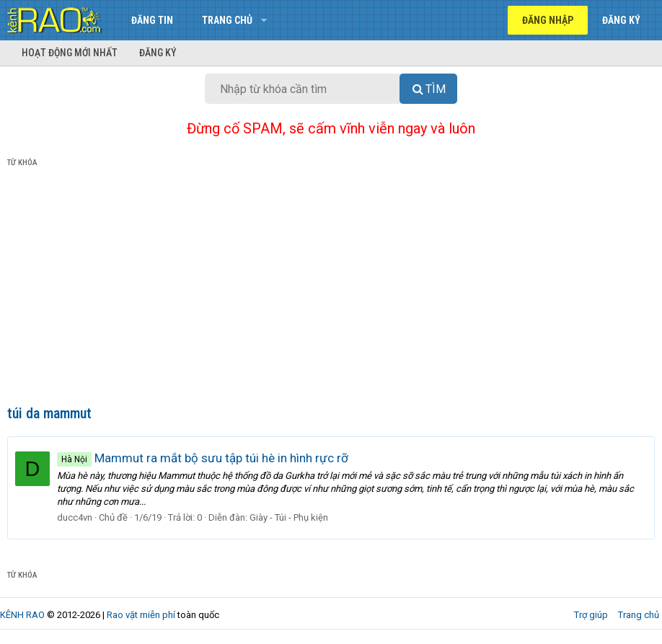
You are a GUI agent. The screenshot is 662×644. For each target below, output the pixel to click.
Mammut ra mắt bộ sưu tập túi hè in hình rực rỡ (203, 458)
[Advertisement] (331, 289)
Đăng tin (152, 20)
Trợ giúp (591, 615)
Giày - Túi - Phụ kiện (289, 517)
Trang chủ (227, 20)
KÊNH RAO (22, 615)
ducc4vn (75, 517)
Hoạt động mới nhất (70, 53)
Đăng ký (158, 53)
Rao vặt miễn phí (141, 615)
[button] (264, 20)
